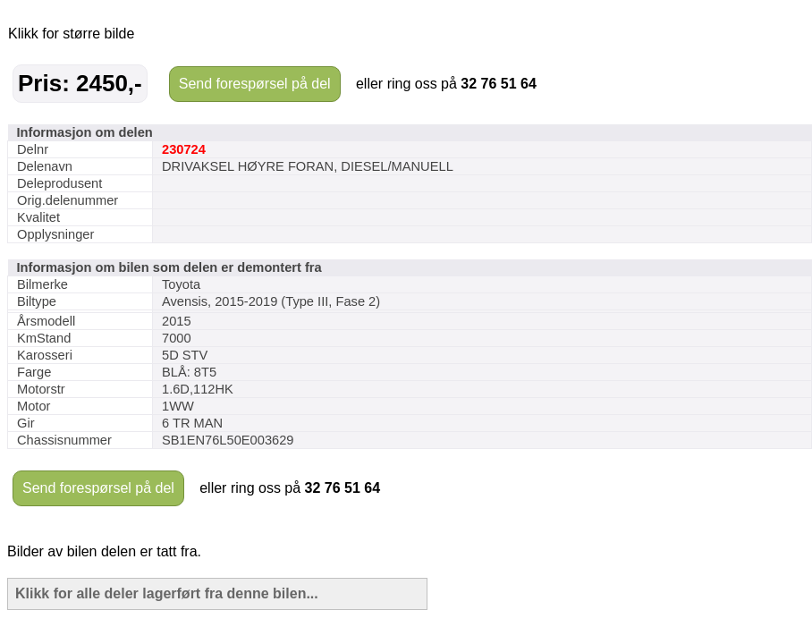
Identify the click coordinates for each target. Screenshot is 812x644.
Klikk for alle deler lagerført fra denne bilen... (167, 593)
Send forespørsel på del (255, 84)
